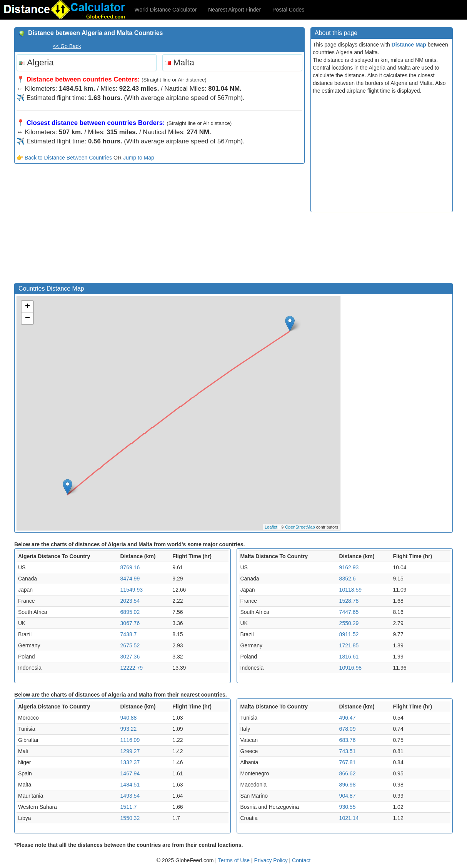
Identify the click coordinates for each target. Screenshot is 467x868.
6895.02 (130, 612)
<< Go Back (67, 46)
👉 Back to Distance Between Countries (64, 158)
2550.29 (349, 623)
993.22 (129, 729)
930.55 (348, 807)
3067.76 (130, 623)
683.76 (348, 740)
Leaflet (271, 527)
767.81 (348, 762)
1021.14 (349, 818)
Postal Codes (288, 10)
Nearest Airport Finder (234, 10)
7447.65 (349, 612)
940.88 (129, 718)
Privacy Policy (272, 860)
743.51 (348, 751)
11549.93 (132, 590)
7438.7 (129, 634)
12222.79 (132, 668)
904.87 (348, 796)
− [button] (28, 318)
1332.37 (130, 762)
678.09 (348, 729)
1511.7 (129, 807)
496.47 (348, 718)
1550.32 (130, 818)
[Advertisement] (159, 225)
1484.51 (130, 785)
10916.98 (350, 668)
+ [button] (28, 307)
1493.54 (130, 796)
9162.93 (349, 567)
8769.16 (130, 567)
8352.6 (348, 579)
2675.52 (130, 645)
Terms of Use (235, 860)
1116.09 (130, 740)
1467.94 (130, 773)
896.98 (348, 785)
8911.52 (349, 634)
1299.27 (130, 751)
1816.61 (349, 657)
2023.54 (130, 601)
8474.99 (130, 579)
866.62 (348, 773)
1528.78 (349, 601)
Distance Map (409, 45)
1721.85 (349, 645)
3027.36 (130, 657)
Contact (301, 860)
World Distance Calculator (166, 10)
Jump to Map (139, 158)
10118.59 (350, 590)
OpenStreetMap (300, 527)
